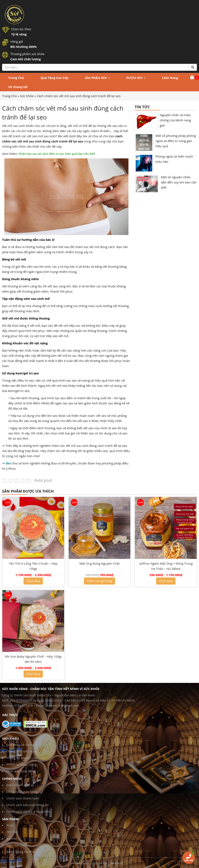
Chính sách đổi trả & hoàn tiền (28, 811)
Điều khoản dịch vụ (20, 785)
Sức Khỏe (27, 96)
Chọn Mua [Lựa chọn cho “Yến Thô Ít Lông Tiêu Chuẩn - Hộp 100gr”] (33, 581)
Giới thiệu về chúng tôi (23, 745)
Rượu (10, 825)
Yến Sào (12, 832)
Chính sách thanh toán (23, 798)
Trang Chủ (10, 96)
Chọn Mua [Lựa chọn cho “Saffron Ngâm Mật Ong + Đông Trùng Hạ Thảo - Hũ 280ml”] (166, 581)
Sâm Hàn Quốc (17, 845)
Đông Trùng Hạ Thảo (21, 852)
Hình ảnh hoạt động (21, 771)
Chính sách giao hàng (22, 792)
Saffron (12, 838)
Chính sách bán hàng (22, 764)
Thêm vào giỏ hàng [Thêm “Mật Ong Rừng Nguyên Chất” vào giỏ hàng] (99, 581)
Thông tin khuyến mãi (22, 758)
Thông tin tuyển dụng (22, 751)
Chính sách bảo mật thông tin (28, 805)
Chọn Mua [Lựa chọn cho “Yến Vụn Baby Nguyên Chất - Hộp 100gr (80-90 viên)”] (33, 674)
